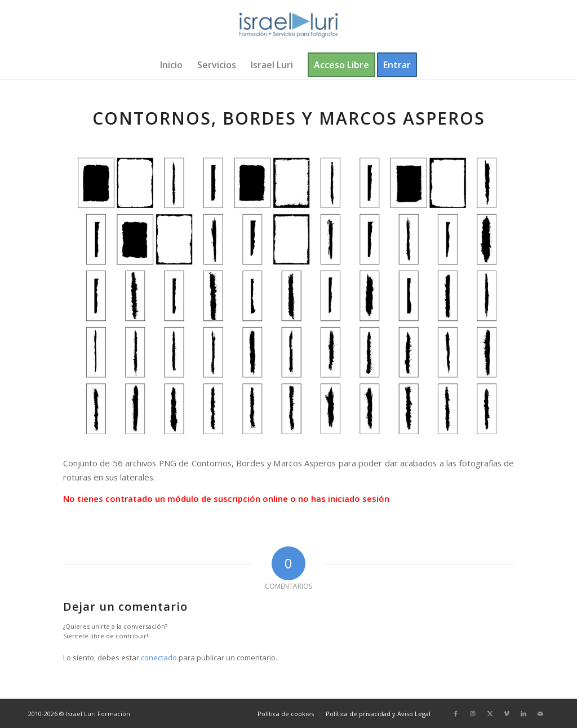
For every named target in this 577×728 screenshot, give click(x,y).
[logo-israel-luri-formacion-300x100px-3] (288, 25)
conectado (159, 658)
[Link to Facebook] (456, 713)
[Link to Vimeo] (507, 713)
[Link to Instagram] (473, 713)
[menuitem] (171, 65)
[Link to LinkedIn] (523, 713)
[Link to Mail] (540, 713)
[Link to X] (490, 713)
